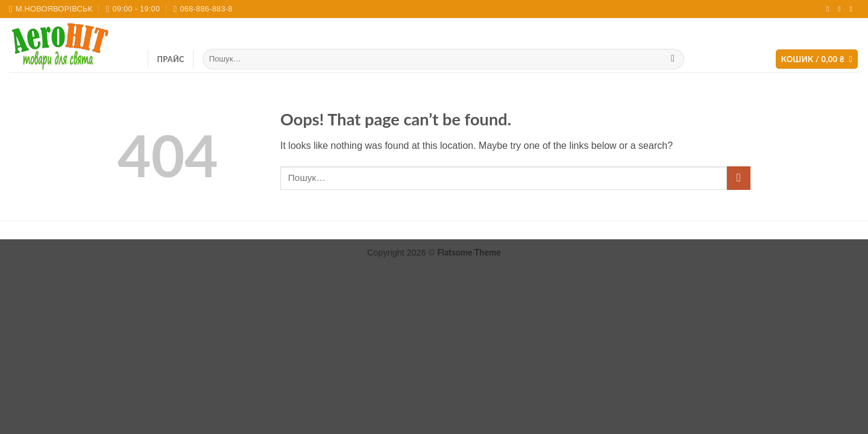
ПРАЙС (171, 59)
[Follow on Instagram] (830, 9)
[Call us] (853, 9)
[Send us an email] (841, 9)
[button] (817, 59)
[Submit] (673, 59)
